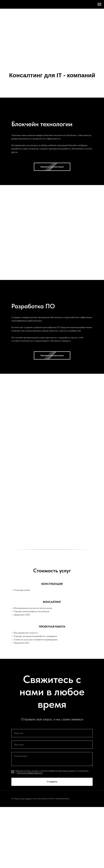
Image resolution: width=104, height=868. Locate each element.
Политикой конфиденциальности (30, 773)
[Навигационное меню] (99, 4)
